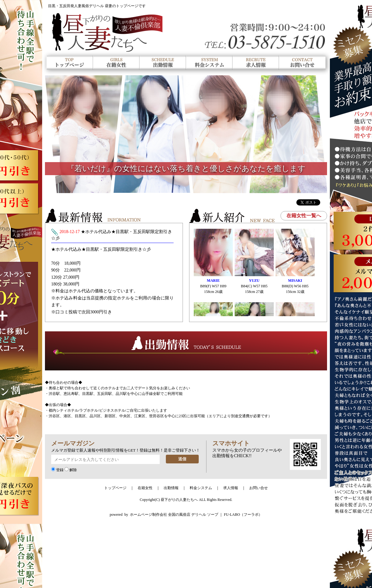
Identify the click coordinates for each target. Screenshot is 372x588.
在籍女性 (145, 488)
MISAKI (295, 281)
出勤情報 (171, 488)
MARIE (213, 281)
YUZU (254, 281)
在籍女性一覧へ (304, 216)
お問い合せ (259, 488)
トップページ (115, 488)
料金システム (201, 488)
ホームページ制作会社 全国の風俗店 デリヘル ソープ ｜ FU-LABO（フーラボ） (196, 515)
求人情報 (231, 488)
